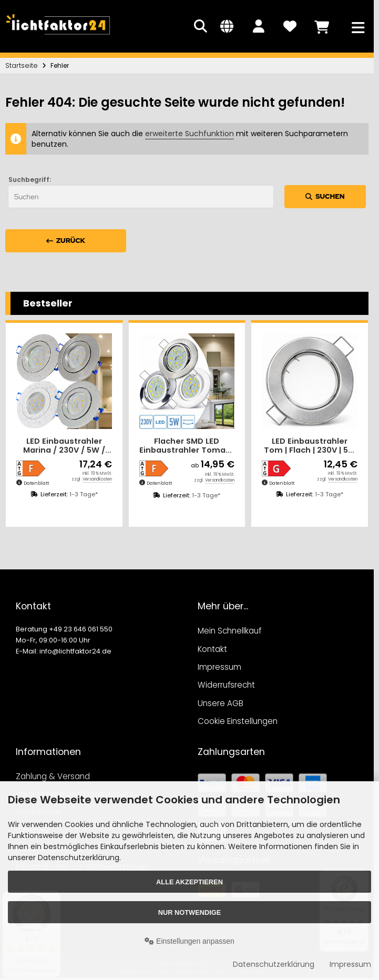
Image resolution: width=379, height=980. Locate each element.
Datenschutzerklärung (274, 964)
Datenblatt (36, 483)
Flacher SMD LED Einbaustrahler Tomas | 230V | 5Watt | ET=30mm (187, 446)
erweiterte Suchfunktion (189, 134)
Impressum (350, 964)
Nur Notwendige (189, 912)
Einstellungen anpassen (189, 941)
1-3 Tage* (84, 494)
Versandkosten (97, 479)
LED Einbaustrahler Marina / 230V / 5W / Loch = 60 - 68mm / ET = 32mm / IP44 (64, 446)
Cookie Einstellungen (238, 721)
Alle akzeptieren (189, 882)
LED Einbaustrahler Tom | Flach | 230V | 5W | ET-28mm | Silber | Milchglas (310, 446)
